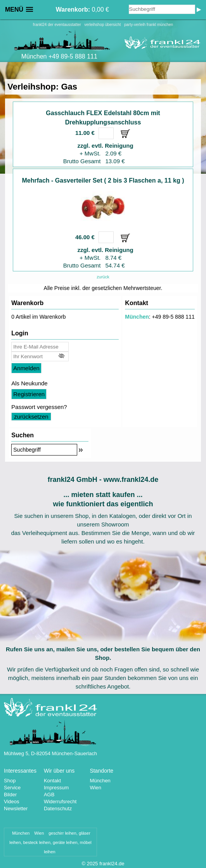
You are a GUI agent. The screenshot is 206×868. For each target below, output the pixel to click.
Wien (95, 788)
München (137, 317)
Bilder (10, 795)
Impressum (56, 788)
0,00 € (82, 9)
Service (12, 788)
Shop (10, 781)
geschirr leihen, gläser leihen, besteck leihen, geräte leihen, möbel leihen (50, 842)
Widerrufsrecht (60, 802)
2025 (93, 864)
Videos (12, 802)
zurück (103, 277)
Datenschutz (58, 808)
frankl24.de (112, 864)
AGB (49, 795)
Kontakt (52, 781)
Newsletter (16, 808)
